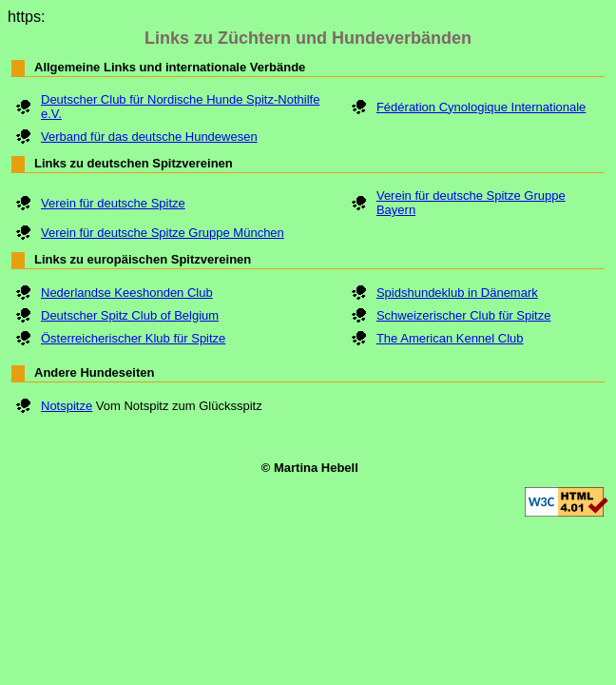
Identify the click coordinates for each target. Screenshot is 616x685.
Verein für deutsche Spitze (113, 203)
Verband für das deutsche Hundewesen (149, 137)
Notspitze (67, 406)
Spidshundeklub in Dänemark (457, 293)
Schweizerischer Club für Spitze (464, 315)
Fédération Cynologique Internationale (481, 107)
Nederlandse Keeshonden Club (127, 293)
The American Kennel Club (450, 338)
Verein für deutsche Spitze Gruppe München (163, 233)
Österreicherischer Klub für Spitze (133, 338)
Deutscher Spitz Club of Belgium (130, 315)
